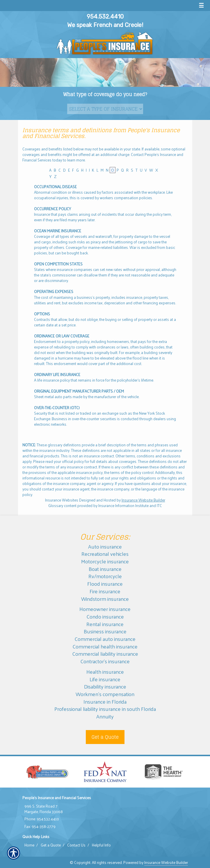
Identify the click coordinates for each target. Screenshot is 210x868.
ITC (159, 505)
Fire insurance (105, 591)
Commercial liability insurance (105, 654)
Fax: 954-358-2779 (40, 826)
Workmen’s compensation (105, 694)
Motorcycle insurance (105, 561)
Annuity (105, 716)
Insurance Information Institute (123, 505)
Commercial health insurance (105, 646)
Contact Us (76, 845)
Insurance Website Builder (143, 500)
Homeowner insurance (105, 609)
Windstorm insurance (105, 599)
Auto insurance (105, 546)
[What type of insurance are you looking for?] (105, 109)
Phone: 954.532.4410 (42, 819)
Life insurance (105, 679)
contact (48, 489)
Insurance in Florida (105, 701)
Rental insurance (105, 624)
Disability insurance (105, 686)
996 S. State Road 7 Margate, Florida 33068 (44, 809)
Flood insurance (105, 584)
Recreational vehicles (105, 554)
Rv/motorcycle (105, 576)
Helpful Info (101, 845)
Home (29, 845)
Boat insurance (105, 569)
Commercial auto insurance (105, 639)
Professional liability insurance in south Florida (105, 709)
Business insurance (105, 631)
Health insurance (105, 672)
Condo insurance (105, 616)
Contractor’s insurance (105, 661)
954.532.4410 (105, 17)
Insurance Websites (62, 500)
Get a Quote (105, 737)
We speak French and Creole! (105, 25)
